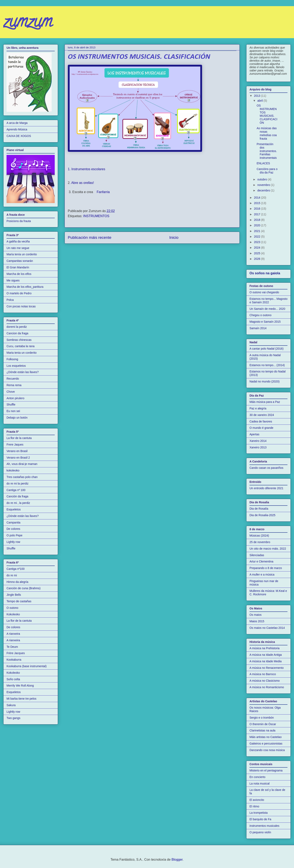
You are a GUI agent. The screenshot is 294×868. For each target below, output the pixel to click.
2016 (258, 209)
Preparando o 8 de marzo (266, 568)
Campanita (13, 522)
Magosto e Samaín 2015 (265, 322)
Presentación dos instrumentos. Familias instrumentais (267, 151)
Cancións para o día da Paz (267, 171)
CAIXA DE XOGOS (19, 136)
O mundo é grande (261, 428)
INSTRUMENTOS (96, 216)
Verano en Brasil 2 (18, 458)
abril (260, 101)
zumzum (28, 23)
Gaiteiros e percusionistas (266, 744)
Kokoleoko (13, 614)
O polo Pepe (14, 535)
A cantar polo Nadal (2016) (267, 349)
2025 (258, 253)
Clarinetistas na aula (262, 730)
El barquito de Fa (260, 819)
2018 (258, 220)
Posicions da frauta (19, 221)
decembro (264, 190)
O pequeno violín (260, 832)
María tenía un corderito (22, 254)
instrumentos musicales (264, 826)
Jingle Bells (14, 595)
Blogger (177, 860)
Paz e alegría (258, 408)
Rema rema (14, 385)
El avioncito (257, 800)
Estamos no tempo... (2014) (267, 365)
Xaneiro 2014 (258, 441)
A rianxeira (13, 634)
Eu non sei (13, 411)
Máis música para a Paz (265, 402)
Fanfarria (103, 192)
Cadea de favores (261, 421)
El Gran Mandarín (18, 267)
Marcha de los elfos (19, 274)
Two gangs (13, 718)
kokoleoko (13, 470)
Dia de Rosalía (259, 509)
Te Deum (12, 647)
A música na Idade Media (266, 661)
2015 (258, 203)
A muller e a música (262, 575)
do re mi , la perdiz (18, 503)
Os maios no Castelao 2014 (267, 628)
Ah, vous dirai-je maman (22, 464)
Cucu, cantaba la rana (21, 346)
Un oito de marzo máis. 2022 (268, 549)
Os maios (256, 615)
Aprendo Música (17, 129)
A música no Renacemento (267, 668)
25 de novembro (260, 542)
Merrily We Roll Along (20, 686)
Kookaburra (14, 660)
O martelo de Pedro (19, 293)
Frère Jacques (16, 653)
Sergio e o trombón (262, 718)
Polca (10, 300)
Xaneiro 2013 (258, 447)
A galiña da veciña (18, 241)
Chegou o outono (260, 315)
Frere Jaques (15, 445)
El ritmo (254, 806)
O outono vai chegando (264, 292)
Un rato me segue (18, 248)
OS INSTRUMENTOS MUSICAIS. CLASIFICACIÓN (267, 114)
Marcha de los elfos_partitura (25, 287)
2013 (258, 96)
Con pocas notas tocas (21, 306)
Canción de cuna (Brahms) (24, 588)
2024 (258, 248)
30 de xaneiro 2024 (262, 415)
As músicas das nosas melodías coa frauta (267, 133)
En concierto (257, 777)
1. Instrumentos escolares (86, 169)
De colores (13, 529)
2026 (258, 259)
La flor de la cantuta (19, 438)
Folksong (12, 359)
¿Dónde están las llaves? (23, 372)
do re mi (12, 575)
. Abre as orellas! (82, 183)
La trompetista (259, 813)
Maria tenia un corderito (22, 353)
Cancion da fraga (17, 333)
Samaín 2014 (258, 328)
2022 (258, 237)
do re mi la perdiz (17, 483)
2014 (258, 198)
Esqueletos (14, 509)
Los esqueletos (16, 366)
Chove (11, 392)
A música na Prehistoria (264, 648)
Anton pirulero (15, 398)
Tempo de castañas (19, 601)
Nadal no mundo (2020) (264, 381)
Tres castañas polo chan (22, 477)
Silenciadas (257, 555)
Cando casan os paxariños (266, 468)
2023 (258, 242)
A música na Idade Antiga (266, 655)
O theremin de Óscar (263, 724)
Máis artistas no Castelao (266, 737)
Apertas (254, 434)
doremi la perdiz (17, 327)
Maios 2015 (257, 621)
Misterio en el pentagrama (266, 770)
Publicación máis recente (90, 237)
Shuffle (11, 405)
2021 (258, 231)
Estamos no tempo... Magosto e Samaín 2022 (268, 301)
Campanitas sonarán (20, 261)
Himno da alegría (17, 582)
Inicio (174, 237)
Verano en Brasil (17, 451)
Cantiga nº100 (16, 569)
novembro (264, 185)
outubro (262, 179)
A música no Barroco (263, 674)
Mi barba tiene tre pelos (21, 699)
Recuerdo (13, 379)
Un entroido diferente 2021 (266, 488)
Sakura (11, 705)
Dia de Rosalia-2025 (262, 515)
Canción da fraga (17, 496)
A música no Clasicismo (265, 681)
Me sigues (13, 280)
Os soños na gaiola (265, 273)
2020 (258, 225)
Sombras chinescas (19, 340)
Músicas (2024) (259, 536)
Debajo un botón (17, 418)
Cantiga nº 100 (16, 490)
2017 (258, 214)
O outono (12, 608)
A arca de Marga (17, 123)
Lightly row (13, 542)
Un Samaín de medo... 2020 (267, 309)
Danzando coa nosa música (267, 750)
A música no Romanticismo (267, 687)
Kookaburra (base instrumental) (27, 666)
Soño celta (13, 679)
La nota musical (259, 784)
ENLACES (263, 163)
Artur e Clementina (261, 561)
